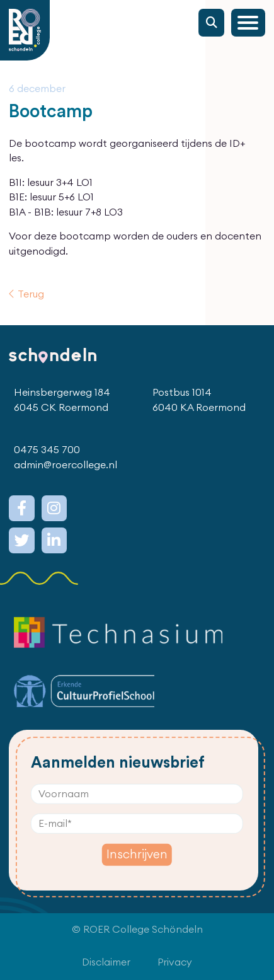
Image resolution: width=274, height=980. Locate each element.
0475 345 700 (47, 450)
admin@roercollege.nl (66, 465)
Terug (31, 294)
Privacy (175, 962)
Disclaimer (106, 962)
